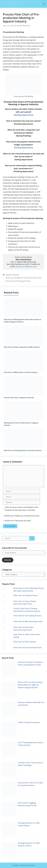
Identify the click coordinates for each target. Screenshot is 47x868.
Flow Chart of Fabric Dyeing (25, 642)
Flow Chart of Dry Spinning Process (28, 647)
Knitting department (23, 115)
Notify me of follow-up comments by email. (22, 516)
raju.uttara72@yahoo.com (26, 267)
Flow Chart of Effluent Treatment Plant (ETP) (24, 278)
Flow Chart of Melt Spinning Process (28, 621)
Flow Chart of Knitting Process (26, 595)
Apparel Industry (13, 275)
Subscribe (8, 560)
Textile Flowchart (29, 865)
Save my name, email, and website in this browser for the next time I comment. (22, 509)
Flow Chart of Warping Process (18, 281)
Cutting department (23, 148)
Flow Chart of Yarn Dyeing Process (27, 616)
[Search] (32, 538)
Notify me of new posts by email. (18, 521)
